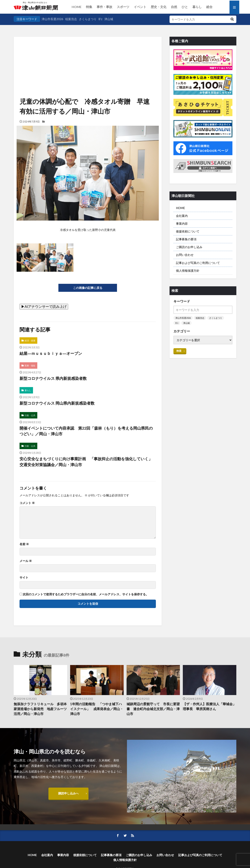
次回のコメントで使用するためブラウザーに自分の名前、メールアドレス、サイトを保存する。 (86, 594)
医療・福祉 (30, 365)
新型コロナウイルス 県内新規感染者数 (53, 378)
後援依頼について (188, 231)
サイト (24, 577)
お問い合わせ (185, 255)
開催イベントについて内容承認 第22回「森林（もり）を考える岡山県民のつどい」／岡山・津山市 (86, 431)
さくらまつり (88, 19)
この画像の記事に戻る (88, 288)
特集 (89, 7)
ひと (185, 7)
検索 (179, 351)
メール (26, 561)
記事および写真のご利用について (198, 263)
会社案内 (182, 216)
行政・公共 (30, 415)
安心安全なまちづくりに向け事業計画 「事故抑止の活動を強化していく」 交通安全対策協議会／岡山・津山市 (88, 462)
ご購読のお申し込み (189, 247)
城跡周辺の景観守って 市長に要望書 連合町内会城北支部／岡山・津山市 (153, 709)
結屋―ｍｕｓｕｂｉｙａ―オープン (51, 353)
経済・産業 (30, 341)
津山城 (109, 19)
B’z (100, 19)
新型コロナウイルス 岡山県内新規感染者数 (57, 403)
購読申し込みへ (68, 793)
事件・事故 (104, 7)
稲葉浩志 (71, 19)
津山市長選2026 (52, 19)
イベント (140, 7)
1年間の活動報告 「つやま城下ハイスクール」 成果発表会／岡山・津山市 (97, 709)
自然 (174, 7)
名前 (24, 544)
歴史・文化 (159, 7)
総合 (209, 7)
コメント (27, 503)
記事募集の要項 (186, 239)
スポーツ (123, 7)
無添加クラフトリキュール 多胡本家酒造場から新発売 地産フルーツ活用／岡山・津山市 (40, 709)
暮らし (197, 7)
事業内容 (182, 223)
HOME (77, 7)
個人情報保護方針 (188, 271)
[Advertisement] (88, 57)
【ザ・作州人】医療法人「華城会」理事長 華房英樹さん (209, 706)
